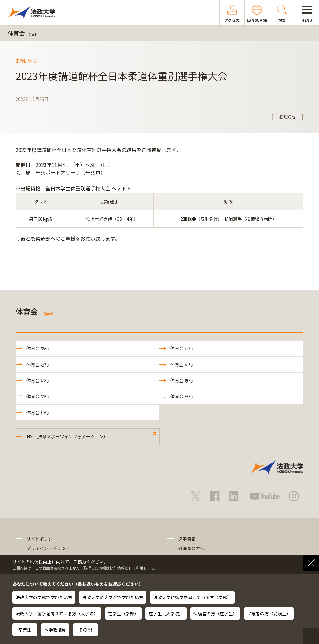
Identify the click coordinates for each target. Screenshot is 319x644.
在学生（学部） (123, 613)
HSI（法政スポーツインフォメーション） (67, 436)
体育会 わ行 (38, 412)
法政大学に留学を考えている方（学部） (192, 597)
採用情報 (187, 539)
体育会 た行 (182, 364)
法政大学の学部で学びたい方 (44, 597)
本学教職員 (55, 630)
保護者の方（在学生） (215, 613)
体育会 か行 (182, 348)
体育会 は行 (38, 380)
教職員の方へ (191, 548)
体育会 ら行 (182, 396)
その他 (85, 630)
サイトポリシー (42, 539)
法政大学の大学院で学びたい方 (113, 597)
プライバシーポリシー (48, 548)
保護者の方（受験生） (269, 613)
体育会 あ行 (38, 348)
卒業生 (25, 630)
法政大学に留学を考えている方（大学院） (57, 613)
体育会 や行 (38, 396)
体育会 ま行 (182, 380)
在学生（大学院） (166, 613)
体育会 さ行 (38, 364)
